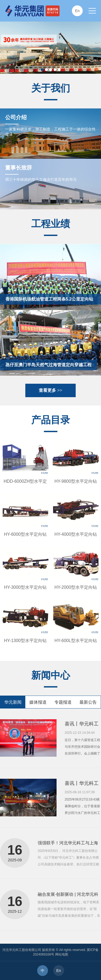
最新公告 (88, 702)
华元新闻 (13, 702)
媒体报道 (38, 702)
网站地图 (62, 954)
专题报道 (63, 702)
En (59, 971)
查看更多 (50, 390)
